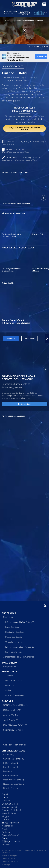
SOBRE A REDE (10, 672)
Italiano (5, 819)
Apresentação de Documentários (19, 657)
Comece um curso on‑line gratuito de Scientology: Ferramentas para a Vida (21, 159)
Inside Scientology (13, 627)
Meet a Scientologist (14, 637)
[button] (47, 338)
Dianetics (8, 771)
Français (6, 845)
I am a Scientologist (13, 652)
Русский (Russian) (11, 835)
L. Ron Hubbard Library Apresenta (20, 647)
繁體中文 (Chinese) (11, 841)
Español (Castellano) (11, 810)
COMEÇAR (41, 57)
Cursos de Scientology (14, 759)
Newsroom (9, 685)
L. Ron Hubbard (11, 763)
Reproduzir (24, 404)
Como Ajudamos (11, 775)
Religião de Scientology (14, 784)
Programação (10, 667)
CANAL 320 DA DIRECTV (16, 705)
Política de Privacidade (10, 862)
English (5, 794)
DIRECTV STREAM (12, 710)
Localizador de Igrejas (13, 767)
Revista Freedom (11, 788)
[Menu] (4, 4)
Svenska (6, 838)
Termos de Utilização (9, 856)
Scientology (9, 755)
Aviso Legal (6, 865)
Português (7, 832)
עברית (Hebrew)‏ (9, 813)
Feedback (8, 690)
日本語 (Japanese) (10, 823)
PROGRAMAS (9, 613)
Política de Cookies (9, 859)
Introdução (9, 675)
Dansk (5, 797)
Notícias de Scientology (14, 780)
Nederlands (7, 826)
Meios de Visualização (14, 680)
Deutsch (6, 801)
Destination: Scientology (15, 632)
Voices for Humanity (14, 642)
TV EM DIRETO (9, 663)
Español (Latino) (9, 807)
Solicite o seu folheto (16, 151)
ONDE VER (7, 701)
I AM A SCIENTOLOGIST (13, 66)
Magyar (5, 816)
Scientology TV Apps (13, 730)
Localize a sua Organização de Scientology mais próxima (24, 143)
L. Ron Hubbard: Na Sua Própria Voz (20, 622)
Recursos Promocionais (14, 695)
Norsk (5, 829)
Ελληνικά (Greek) (10, 804)
